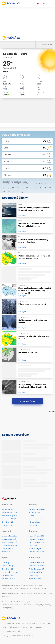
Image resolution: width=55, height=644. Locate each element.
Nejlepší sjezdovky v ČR (10, 542)
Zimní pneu (18, 605)
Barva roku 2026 (7, 588)
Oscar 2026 (33, 546)
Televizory (36, 605)
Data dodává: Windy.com (12, 627)
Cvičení (32, 516)
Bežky (40, 594)
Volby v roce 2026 (8, 509)
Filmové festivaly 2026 (37, 542)
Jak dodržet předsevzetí (37, 509)
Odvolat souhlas (35, 627)
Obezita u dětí (34, 525)
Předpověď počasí (27, 585)
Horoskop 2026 (7, 525)
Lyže (22, 594)
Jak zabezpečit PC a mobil (38, 588)
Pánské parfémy (7, 608)
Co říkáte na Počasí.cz (10, 623)
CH (41, 184)
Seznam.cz (41, 3)
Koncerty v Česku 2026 (37, 539)
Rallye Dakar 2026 (35, 579)
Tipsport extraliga (8, 566)
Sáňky (8, 597)
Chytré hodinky (45, 605)
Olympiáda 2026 (7, 522)
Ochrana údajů (45, 623)
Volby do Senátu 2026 (9, 513)
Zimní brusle (48, 594)
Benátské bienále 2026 (37, 552)
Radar (25, 627)
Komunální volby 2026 (9, 516)
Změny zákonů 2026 (9, 519)
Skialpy (35, 594)
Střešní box (28, 594)
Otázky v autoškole (35, 572)
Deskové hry (27, 605)
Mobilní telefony (23, 602)
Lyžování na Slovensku (10, 546)
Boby (4, 597)
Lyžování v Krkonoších (9, 536)
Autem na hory (7, 552)
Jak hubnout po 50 (35, 519)
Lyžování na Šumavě (9, 539)
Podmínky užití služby (29, 623)
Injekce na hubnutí (35, 522)
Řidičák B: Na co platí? (37, 569)
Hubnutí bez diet (35, 513)
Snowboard (15, 594)
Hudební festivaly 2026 (37, 536)
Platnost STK (33, 575)
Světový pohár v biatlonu (10, 572)
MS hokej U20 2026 (8, 579)
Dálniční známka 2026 (37, 563)
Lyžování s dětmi (8, 549)
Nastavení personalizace (12, 631)
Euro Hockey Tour (8, 575)
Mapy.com (17, 585)
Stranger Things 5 (35, 549)
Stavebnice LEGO (35, 602)
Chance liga (6, 563)
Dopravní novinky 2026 (37, 566)
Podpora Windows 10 (21, 588)
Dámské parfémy (8, 605)
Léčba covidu (39, 585)
